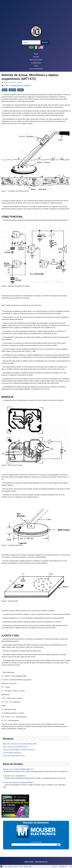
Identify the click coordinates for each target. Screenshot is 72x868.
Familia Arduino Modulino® (12, 753)
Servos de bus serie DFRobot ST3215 (15, 747)
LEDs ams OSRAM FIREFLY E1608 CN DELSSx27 (19, 750)
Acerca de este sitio (41, 862)
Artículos (36, 57)
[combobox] (31, 42)
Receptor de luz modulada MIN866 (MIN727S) (18, 769)
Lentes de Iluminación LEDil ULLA (14, 756)
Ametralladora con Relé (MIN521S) (14, 776)
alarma (5, 90)
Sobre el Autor (29, 862)
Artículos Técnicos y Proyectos (20, 85)
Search (45, 42)
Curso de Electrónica (36, 69)
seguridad (12, 90)
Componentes (36, 63)
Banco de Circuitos (36, 60)
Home (36, 54)
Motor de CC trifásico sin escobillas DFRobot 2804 (20, 744)
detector (20, 90)
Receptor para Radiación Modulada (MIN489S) (18, 783)
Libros (36, 66)
